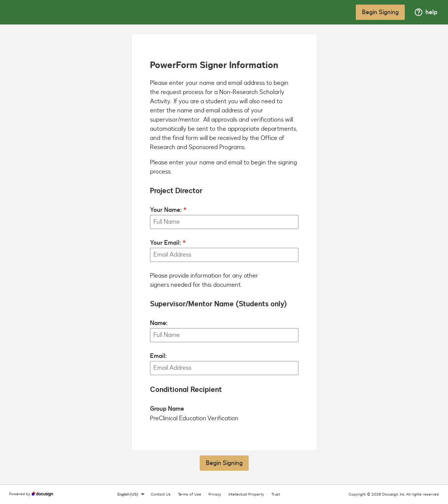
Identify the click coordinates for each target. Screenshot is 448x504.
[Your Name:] (224, 222)
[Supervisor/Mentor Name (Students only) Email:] (224, 368)
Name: (159, 323)
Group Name (167, 409)
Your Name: (166, 210)
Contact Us (161, 494)
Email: (158, 356)
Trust (276, 494)
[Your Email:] (224, 255)
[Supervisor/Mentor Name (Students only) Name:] (224, 335)
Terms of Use (190, 494)
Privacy (215, 494)
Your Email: (165, 243)
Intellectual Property (246, 494)
